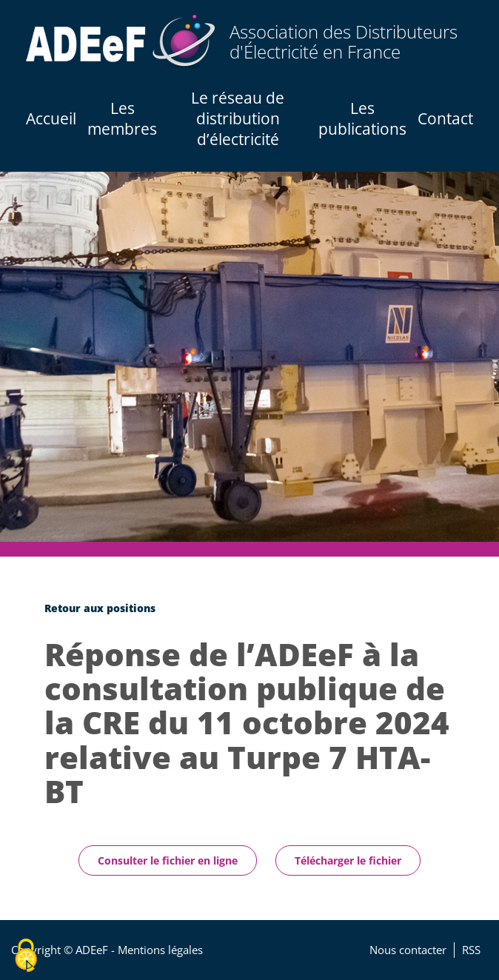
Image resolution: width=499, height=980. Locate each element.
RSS (471, 950)
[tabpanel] (249, 357)
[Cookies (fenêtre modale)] (26, 956)
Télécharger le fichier (348, 860)
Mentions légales (160, 950)
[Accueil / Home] (120, 42)
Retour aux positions (100, 608)
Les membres (122, 118)
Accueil (51, 118)
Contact (445, 118)
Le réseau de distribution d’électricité (238, 118)
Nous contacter (408, 950)
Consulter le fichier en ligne (168, 860)
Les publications (362, 118)
